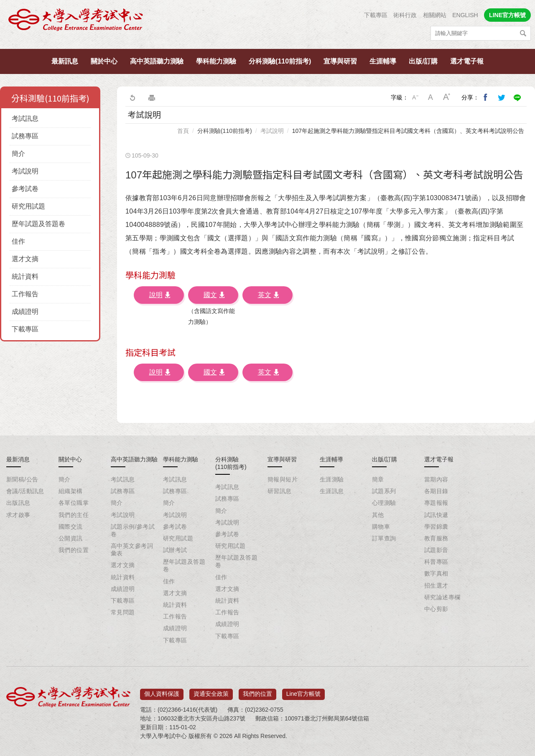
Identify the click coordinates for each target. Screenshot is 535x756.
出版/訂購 (423, 61)
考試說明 (25, 171)
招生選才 (436, 585)
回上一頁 (132, 97)
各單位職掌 (74, 503)
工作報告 (25, 294)
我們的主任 (74, 515)
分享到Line (517, 97)
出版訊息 (18, 503)
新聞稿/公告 (22, 479)
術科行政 (405, 15)
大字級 (447, 97)
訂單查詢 (384, 538)
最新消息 (18, 459)
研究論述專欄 (442, 597)
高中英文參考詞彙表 (132, 550)
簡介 (18, 154)
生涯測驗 (332, 479)
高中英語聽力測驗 (157, 61)
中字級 (431, 97)
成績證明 (25, 312)
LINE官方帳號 (507, 15)
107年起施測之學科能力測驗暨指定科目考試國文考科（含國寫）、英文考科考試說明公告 (408, 131)
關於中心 (104, 61)
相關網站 (435, 15)
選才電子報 (467, 61)
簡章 (378, 479)
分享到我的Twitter (502, 97)
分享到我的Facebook (486, 97)
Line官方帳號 (303, 691)
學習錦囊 (436, 527)
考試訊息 (25, 118)
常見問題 (123, 612)
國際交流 (71, 527)
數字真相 (436, 573)
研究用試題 (28, 206)
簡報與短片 (283, 479)
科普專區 (436, 562)
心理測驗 (384, 503)
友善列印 (152, 97)
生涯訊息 (332, 491)
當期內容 (436, 479)
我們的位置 (74, 550)
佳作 (18, 241)
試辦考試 (175, 550)
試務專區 (25, 136)
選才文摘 (25, 259)
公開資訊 (71, 538)
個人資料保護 (162, 691)
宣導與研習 (340, 61)
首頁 (183, 131)
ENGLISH (465, 15)
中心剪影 (436, 609)
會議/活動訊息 (25, 491)
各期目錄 (436, 491)
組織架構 (71, 491)
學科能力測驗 (216, 61)
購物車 (381, 527)
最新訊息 (65, 61)
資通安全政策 (211, 691)
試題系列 (384, 491)
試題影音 (436, 550)
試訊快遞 (436, 515)
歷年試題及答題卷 (38, 224)
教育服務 (436, 538)
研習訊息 (280, 491)
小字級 (415, 97)
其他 (378, 515)
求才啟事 (18, 515)
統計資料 (25, 276)
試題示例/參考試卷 (133, 530)
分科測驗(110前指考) (280, 61)
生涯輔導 (383, 61)
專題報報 (436, 503)
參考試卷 (25, 189)
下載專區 (376, 15)
